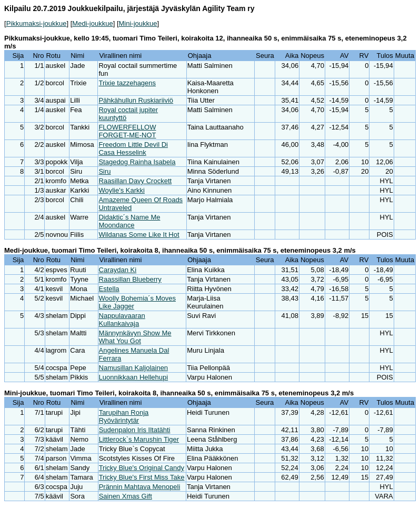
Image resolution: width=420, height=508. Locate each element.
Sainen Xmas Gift (126, 496)
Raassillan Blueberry (130, 279)
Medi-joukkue (92, 23)
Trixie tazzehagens (127, 83)
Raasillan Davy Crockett (135, 181)
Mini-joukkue (138, 23)
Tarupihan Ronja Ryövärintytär (124, 416)
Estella (109, 289)
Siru (104, 171)
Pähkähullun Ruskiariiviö (136, 100)
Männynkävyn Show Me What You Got (135, 337)
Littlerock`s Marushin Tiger (139, 439)
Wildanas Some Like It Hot (139, 235)
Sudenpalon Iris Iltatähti (135, 430)
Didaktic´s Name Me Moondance (129, 221)
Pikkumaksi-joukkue (37, 23)
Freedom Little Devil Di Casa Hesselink (133, 148)
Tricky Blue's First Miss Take (142, 477)
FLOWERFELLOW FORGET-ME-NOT (127, 131)
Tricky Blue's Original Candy (142, 468)
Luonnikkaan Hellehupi (134, 377)
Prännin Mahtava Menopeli (140, 487)
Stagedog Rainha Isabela (137, 162)
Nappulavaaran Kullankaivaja (122, 320)
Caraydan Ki (118, 270)
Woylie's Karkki (121, 190)
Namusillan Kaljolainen (134, 368)
